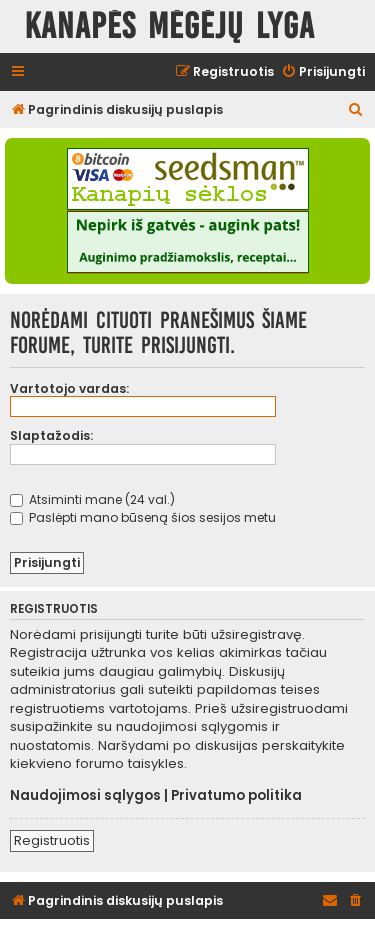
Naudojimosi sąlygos (85, 796)
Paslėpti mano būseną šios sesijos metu (143, 517)
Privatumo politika (236, 796)
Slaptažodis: (51, 435)
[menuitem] (323, 72)
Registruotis (52, 840)
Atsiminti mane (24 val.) (92, 499)
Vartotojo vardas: (69, 388)
